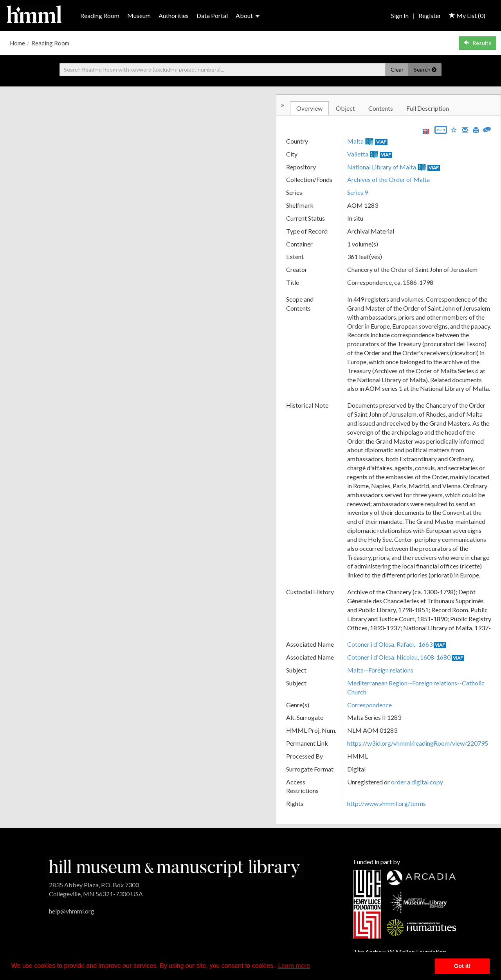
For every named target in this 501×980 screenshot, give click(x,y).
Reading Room (100, 15)
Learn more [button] (294, 966)
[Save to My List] (454, 129)
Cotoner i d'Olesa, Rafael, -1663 (390, 644)
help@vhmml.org (72, 911)
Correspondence (369, 705)
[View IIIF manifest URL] (426, 131)
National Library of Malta (382, 167)
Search (425, 69)
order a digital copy (417, 782)
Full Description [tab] (428, 108)
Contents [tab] (381, 108)
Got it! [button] (462, 966)
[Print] (476, 129)
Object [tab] (345, 108)
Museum (139, 15)
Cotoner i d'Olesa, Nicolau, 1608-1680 (399, 657)
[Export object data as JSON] (441, 132)
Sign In (400, 15)
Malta (355, 141)
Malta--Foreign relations (380, 670)
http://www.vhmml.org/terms (387, 803)
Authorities (174, 15)
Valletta (358, 154)
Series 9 (358, 192)
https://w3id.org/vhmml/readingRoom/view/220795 (418, 743)
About (248, 15)
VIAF (381, 142)
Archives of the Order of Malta (388, 179)
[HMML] (175, 868)
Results (478, 43)
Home (17, 43)
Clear (397, 69)
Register (430, 15)
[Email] (465, 129)
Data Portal (212, 15)
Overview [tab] (309, 108)
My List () (467, 15)
